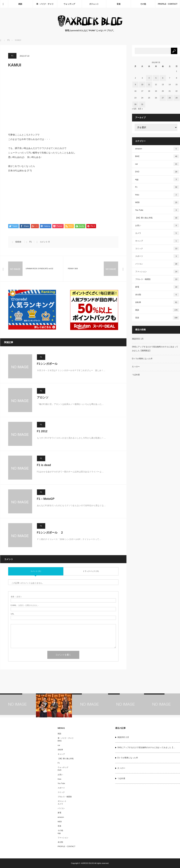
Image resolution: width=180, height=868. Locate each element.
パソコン (157, 264)
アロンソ (43, 398)
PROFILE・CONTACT (168, 4)
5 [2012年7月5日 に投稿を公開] (156, 78)
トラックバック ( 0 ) (91, 571)
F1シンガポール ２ (50, 533)
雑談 (20, 4)
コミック (157, 249)
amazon (157, 149)
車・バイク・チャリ (45, 4)
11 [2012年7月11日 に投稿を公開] (149, 84)
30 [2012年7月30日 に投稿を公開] (135, 104)
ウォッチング (69, 4)
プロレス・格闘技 (157, 279)
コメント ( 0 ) (36, 571)
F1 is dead (44, 465)
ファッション (157, 272)
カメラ (157, 233)
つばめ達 (136, 375)
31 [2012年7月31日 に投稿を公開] (142, 104)
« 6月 (134, 109)
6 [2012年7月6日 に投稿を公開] (163, 78)
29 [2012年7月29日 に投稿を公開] (176, 98)
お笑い (157, 225)
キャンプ (157, 241)
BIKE (157, 156)
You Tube (157, 210)
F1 (12, 56)
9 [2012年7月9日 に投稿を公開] (135, 84)
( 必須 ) (16, 597)
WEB (157, 202)
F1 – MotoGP (46, 499)
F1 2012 (42, 431)
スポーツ (157, 256)
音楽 (119, 4)
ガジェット (94, 4)
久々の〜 (136, 367)
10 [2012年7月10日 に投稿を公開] (142, 84)
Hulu (157, 195)
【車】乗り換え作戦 (157, 218)
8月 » (140, 109)
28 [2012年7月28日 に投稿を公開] (170, 98)
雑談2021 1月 (138, 339)
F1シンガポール (47, 364)
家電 (157, 287)
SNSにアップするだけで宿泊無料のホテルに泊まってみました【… (146, 748)
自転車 (157, 302)
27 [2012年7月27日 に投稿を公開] (163, 98)
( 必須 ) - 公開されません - (25, 605)
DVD (157, 172)
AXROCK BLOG (88, 863)
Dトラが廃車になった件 (142, 359)
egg (157, 179)
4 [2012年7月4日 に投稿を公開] (149, 78)
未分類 (157, 295)
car (157, 164)
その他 (143, 4)
